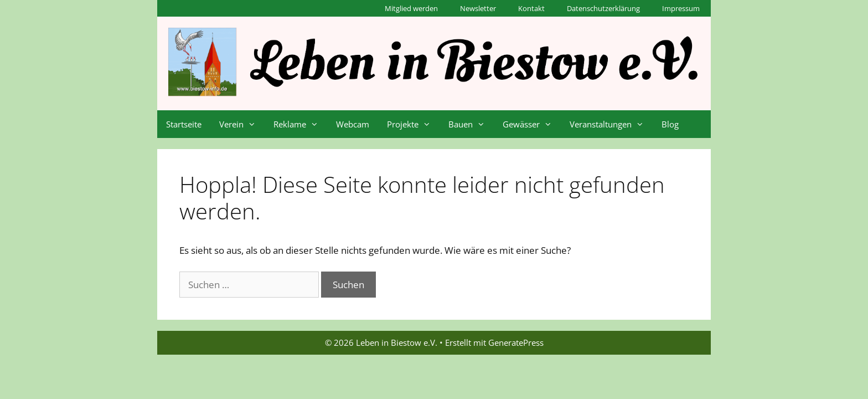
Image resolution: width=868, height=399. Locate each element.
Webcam (353, 124)
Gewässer (532, 124)
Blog (670, 124)
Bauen (471, 124)
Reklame (300, 124)
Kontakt (531, 8)
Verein (242, 124)
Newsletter (478, 8)
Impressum (681, 8)
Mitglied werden (411, 8)
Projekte (413, 124)
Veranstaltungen (611, 124)
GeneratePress (516, 342)
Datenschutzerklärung (603, 8)
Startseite (184, 124)
